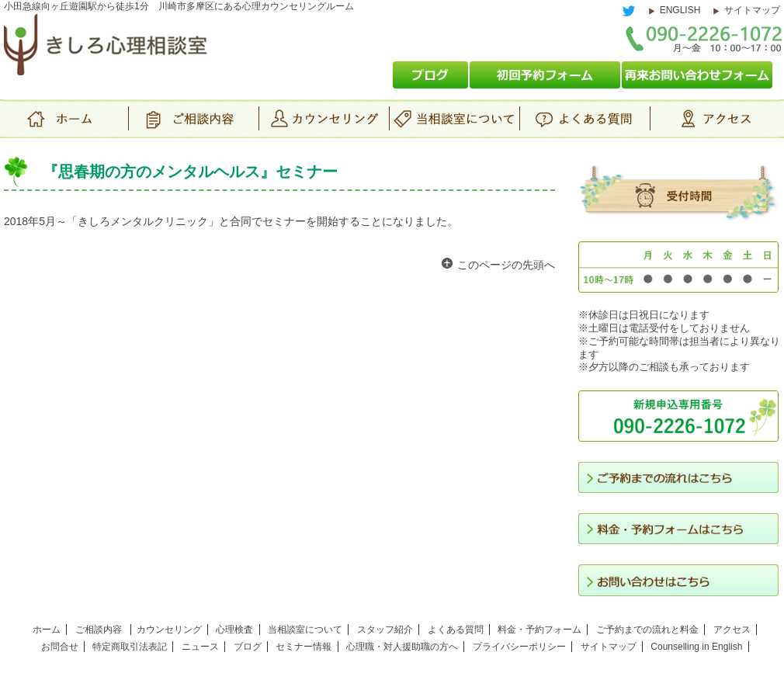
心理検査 (234, 630)
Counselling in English (696, 647)
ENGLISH (680, 10)
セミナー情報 (304, 647)
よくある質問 (585, 119)
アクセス (715, 119)
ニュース (200, 647)
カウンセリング (324, 119)
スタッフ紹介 (385, 630)
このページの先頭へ (506, 265)
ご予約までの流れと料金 (647, 630)
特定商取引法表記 (130, 647)
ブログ (248, 647)
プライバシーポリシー (519, 647)
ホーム (66, 119)
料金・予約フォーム (539, 630)
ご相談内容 (193, 119)
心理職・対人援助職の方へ (402, 647)
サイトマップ (752, 10)
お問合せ (60, 647)
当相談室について (454, 119)
